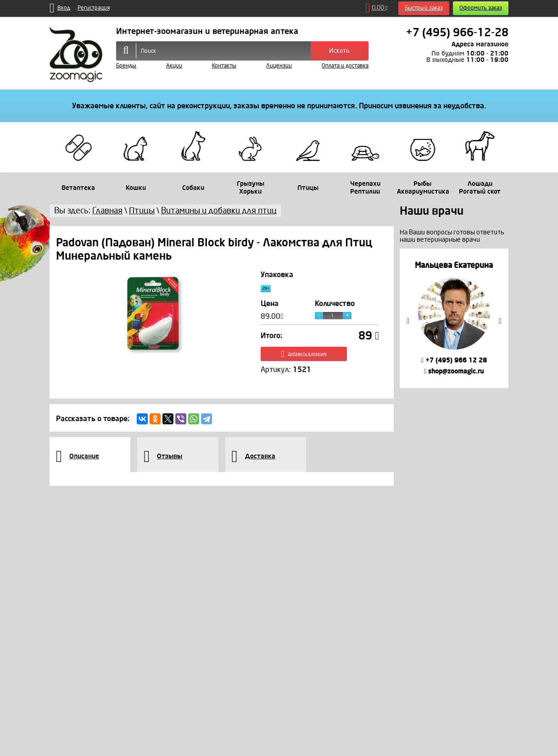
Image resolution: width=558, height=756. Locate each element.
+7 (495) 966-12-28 (457, 33)
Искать (339, 51)
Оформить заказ (481, 8)
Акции (174, 66)
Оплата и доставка (345, 66)
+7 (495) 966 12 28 (454, 360)
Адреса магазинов (480, 44)
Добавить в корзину (320, 361)
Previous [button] (408, 321)
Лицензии (279, 66)
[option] (454, 318)
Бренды (126, 66)
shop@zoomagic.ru (454, 371)
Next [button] (500, 321)
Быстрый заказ (424, 8)
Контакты (224, 66)
